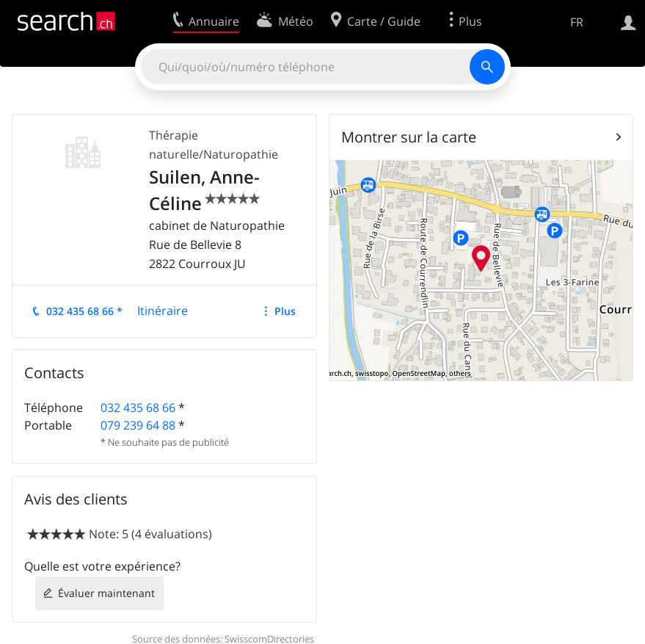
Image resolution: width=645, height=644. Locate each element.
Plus (285, 311)
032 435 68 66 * (84, 311)
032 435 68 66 (138, 408)
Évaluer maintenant (106, 593)
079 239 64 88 (138, 425)
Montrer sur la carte (409, 137)
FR (577, 22)
